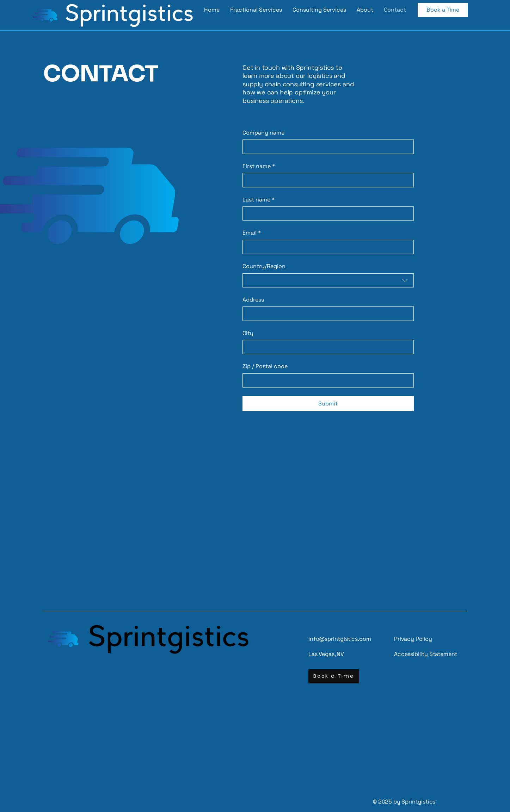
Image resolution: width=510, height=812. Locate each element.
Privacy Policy (413, 639)
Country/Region (264, 266)
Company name (263, 133)
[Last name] (326, 213)
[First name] (326, 180)
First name (259, 166)
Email (252, 233)
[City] (326, 347)
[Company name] (326, 147)
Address (253, 300)
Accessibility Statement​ (426, 654)
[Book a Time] (443, 10)
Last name (259, 200)
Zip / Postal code (265, 366)
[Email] (326, 247)
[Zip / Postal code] (326, 380)
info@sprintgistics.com (340, 639)
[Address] (326, 314)
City (248, 333)
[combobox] (328, 280)
